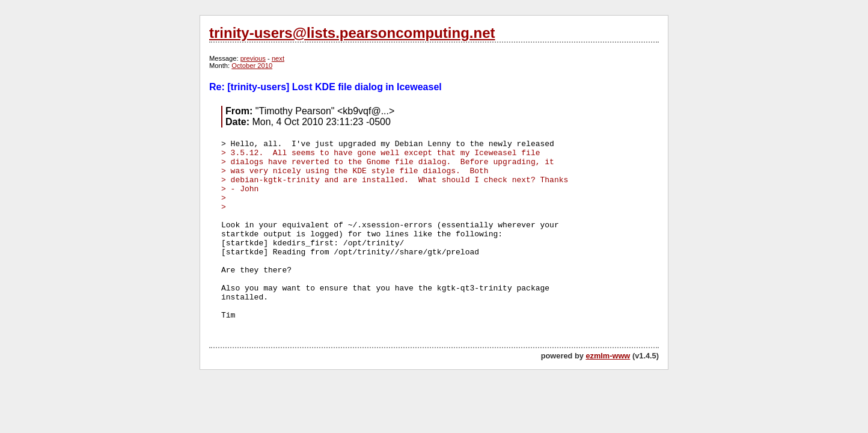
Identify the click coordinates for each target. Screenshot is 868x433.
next (278, 58)
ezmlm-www (608, 356)
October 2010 (252, 66)
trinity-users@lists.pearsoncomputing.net (352, 33)
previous (253, 58)
